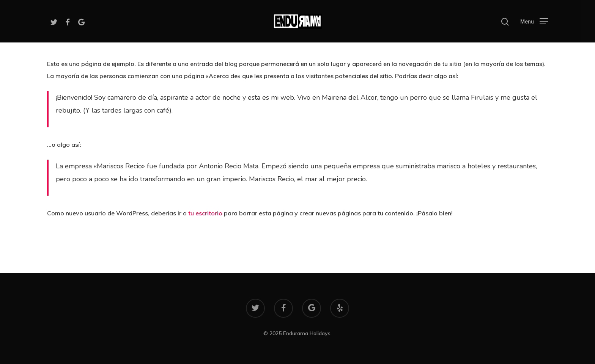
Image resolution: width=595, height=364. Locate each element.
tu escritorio (205, 213)
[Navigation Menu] (534, 21)
